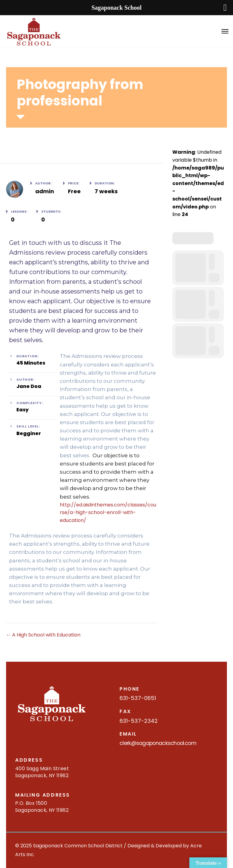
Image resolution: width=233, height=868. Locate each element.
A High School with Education (43, 635)
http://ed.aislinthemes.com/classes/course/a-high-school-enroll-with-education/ (108, 513)
